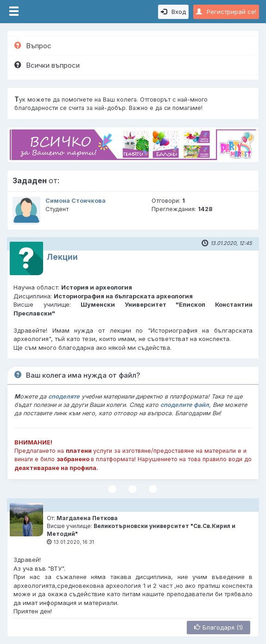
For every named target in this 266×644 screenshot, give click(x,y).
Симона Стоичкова (76, 201)
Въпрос (33, 46)
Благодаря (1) (218, 627)
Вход (173, 12)
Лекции (62, 257)
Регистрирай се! (226, 12)
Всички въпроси (47, 65)
